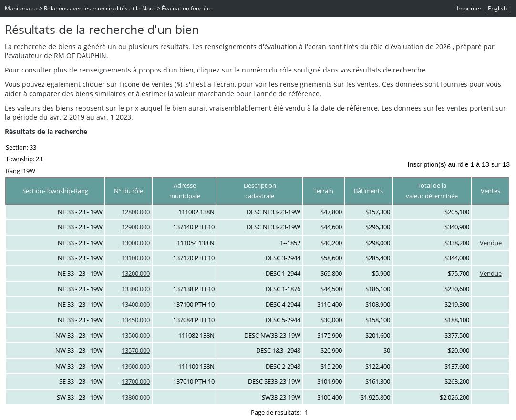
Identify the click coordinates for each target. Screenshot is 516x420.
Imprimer (469, 8)
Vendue (491, 243)
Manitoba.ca (21, 8)
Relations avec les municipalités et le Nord (100, 8)
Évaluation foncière (187, 8)
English (497, 8)
